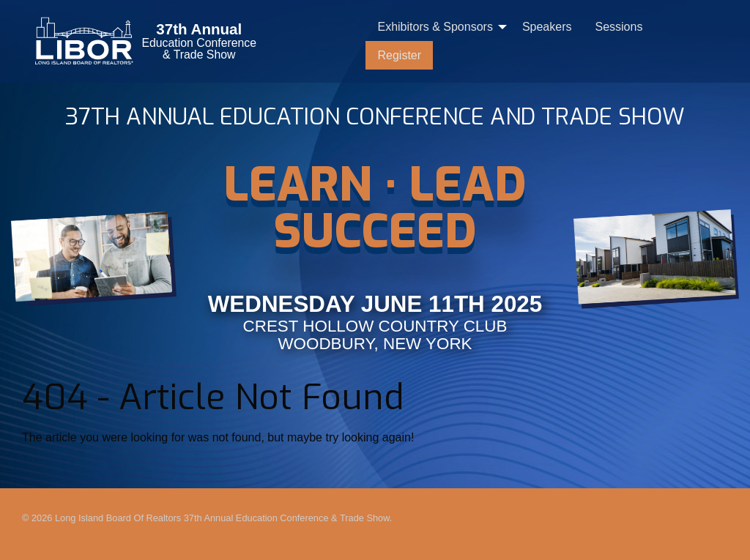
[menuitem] (438, 27)
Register (399, 55)
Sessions (619, 27)
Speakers (547, 27)
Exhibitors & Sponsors (435, 27)
